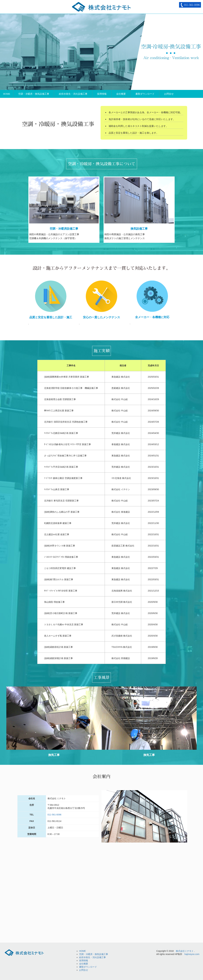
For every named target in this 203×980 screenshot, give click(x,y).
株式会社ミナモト (185, 951)
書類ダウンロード (145, 94)
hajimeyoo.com (192, 954)
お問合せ (169, 94)
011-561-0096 (54, 815)
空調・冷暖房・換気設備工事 (34, 94)
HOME (7, 94)
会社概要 (121, 94)
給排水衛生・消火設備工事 (73, 94)
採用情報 (102, 94)
